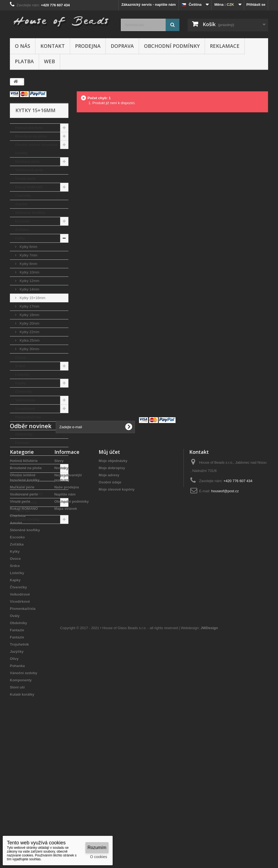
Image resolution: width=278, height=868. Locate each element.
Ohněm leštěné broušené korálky (36, 149)
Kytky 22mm (29, 332)
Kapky (20, 383)
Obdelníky (24, 434)
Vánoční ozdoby (29, 494)
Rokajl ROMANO (29, 187)
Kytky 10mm (29, 272)
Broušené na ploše (31, 136)
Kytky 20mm (29, 323)
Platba (24, 61)
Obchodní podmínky (172, 46)
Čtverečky (24, 392)
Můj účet (109, 580)
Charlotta (23, 196)
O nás (23, 46)
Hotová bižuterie (29, 128)
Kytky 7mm (28, 255)
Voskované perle (29, 170)
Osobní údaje (110, 611)
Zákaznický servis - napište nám (149, 5)
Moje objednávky (113, 589)
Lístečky (22, 374)
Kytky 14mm (29, 289)
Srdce (20, 366)
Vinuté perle (25, 179)
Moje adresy (109, 604)
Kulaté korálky (27, 519)
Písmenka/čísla (28, 417)
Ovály (20, 426)
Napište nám (65, 623)
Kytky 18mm (29, 315)
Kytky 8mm (28, 264)
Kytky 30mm (29, 349)
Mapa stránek (66, 637)
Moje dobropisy (112, 597)
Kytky (20, 238)
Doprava (122, 46)
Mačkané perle (27, 161)
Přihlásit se (256, 5)
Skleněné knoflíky (30, 213)
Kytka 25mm (29, 340)
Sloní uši (23, 511)
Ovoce (21, 357)
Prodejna (88, 46)
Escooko (23, 221)
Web (49, 61)
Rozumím (97, 848)
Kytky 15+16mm (32, 298)
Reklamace (225, 46)
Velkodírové (25, 400)
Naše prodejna (67, 616)
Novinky (61, 597)
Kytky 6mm (28, 247)
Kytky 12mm (29, 281)
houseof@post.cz (225, 620)
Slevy (59, 589)
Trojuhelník (25, 460)
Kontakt (53, 46)
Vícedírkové (25, 409)
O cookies (99, 857)
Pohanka (23, 485)
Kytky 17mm (29, 306)
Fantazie (22, 443)
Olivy (20, 477)
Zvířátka (22, 230)
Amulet (21, 204)
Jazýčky (22, 468)
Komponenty (26, 502)
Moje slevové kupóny (117, 618)
